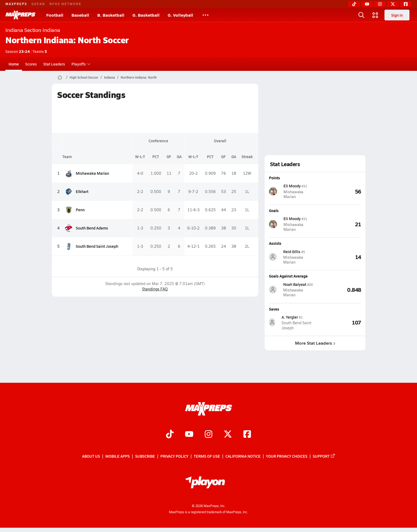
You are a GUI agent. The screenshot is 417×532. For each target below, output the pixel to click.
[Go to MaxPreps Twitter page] (228, 435)
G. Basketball (146, 15)
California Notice (243, 456)
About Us (91, 456)
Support (324, 456)
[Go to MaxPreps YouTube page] (189, 435)
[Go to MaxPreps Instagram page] (208, 435)
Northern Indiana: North (139, 77)
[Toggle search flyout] (361, 15)
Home (14, 64)
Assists (275, 243)
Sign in (397, 15)
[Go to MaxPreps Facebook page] (247, 435)
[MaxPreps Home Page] (60, 77)
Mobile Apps (118, 456)
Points (274, 178)
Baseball (80, 15)
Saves (274, 309)
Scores (31, 64)
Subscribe (145, 456)
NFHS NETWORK (65, 4)
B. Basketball (111, 15)
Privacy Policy (174, 456)
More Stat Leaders (315, 343)
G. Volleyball (180, 15)
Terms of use (207, 456)
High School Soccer (84, 77)
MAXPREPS (16, 4)
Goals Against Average (288, 276)
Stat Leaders (54, 64)
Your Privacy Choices (287, 456)
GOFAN (38, 4)
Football (55, 15)
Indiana (109, 77)
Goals (274, 210)
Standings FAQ (155, 289)
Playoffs (80, 64)
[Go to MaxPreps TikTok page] (170, 435)
